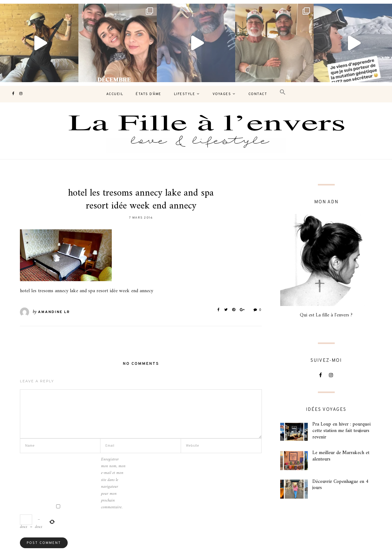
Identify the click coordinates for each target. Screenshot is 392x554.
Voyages (222, 94)
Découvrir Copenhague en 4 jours (340, 485)
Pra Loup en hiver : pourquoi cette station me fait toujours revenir (341, 431)
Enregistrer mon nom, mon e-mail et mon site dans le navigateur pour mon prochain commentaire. (113, 484)
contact (258, 94)
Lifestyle (185, 94)
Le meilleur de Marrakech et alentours (341, 456)
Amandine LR (54, 312)
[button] (283, 92)
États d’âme (149, 94)
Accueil (115, 94)
